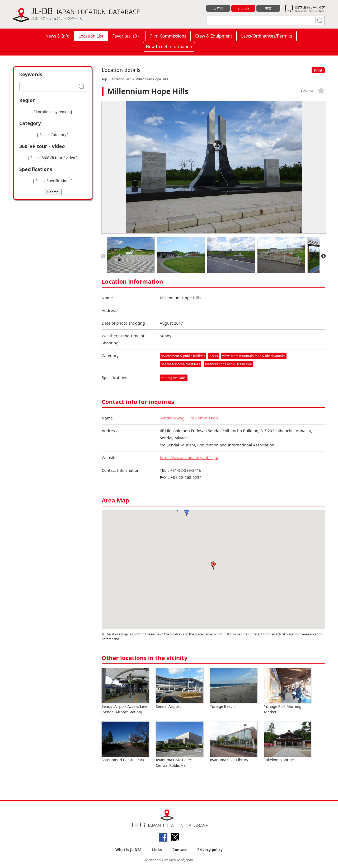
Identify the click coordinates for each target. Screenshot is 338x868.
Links (157, 850)
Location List (91, 36)
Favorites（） (127, 36)
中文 (268, 8)
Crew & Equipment (214, 36)
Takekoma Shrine (288, 742)
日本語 (218, 8)
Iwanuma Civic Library (234, 742)
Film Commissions (168, 36)
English (243, 8)
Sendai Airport (180, 688)
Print (318, 70)
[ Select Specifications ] (53, 181)
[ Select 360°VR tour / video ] (53, 158)
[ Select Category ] (53, 135)
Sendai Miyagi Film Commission (189, 418)
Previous (103, 256)
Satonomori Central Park (125, 742)
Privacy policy (210, 850)
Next (323, 256)
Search (53, 192)
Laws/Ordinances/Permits (267, 36)
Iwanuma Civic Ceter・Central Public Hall (180, 745)
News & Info (58, 36)
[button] (213, 566)
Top (104, 79)
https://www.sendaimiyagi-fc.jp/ (189, 458)
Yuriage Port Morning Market (288, 691)
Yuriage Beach (234, 688)
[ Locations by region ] (53, 112)
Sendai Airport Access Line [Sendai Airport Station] (125, 691)
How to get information (169, 47)
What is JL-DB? (128, 850)
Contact (180, 850)
